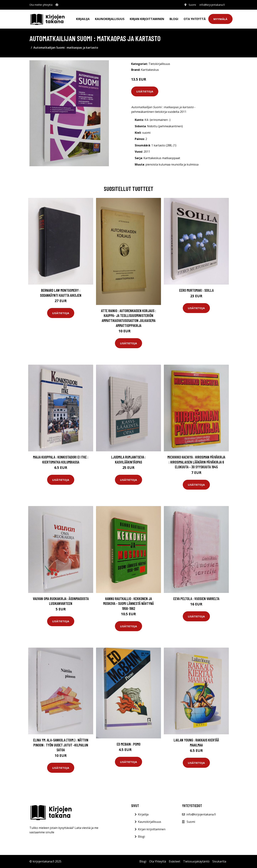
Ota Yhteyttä (195, 19)
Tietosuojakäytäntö (196, 861)
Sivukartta (219, 861)
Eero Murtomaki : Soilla (196, 290)
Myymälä (220, 19)
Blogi (174, 19)
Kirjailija (83, 19)
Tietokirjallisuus (159, 64)
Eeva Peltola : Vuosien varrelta (196, 599)
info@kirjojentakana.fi (212, 5)
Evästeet (175, 861)
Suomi (192, 5)
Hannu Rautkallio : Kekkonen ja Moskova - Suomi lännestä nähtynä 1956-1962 (128, 603)
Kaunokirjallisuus (110, 19)
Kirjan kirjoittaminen (147, 19)
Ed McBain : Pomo (129, 744)
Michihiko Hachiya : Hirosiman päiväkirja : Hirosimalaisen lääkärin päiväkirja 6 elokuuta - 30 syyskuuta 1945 (196, 462)
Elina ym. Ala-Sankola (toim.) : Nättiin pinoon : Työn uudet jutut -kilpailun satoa (61, 745)
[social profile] (57, 5)
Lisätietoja (145, 91)
